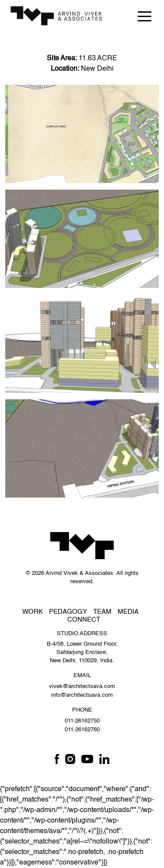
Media (128, 612)
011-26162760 (82, 730)
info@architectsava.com (82, 695)
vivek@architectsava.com (82, 686)
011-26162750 (82, 721)
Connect (84, 620)
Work (33, 612)
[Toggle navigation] (144, 16)
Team (102, 612)
